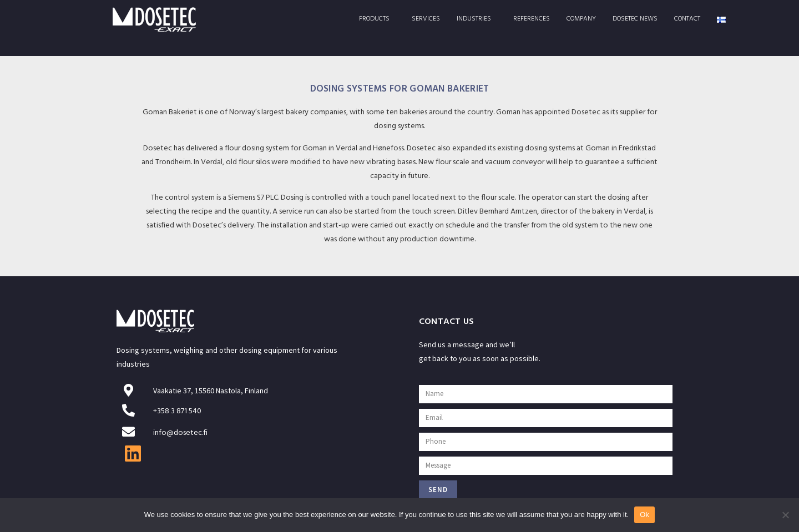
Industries (477, 19)
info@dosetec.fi (180, 434)
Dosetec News (635, 19)
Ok (644, 515)
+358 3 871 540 (177, 412)
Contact (687, 19)
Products (377, 19)
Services (426, 19)
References (532, 19)
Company (581, 19)
